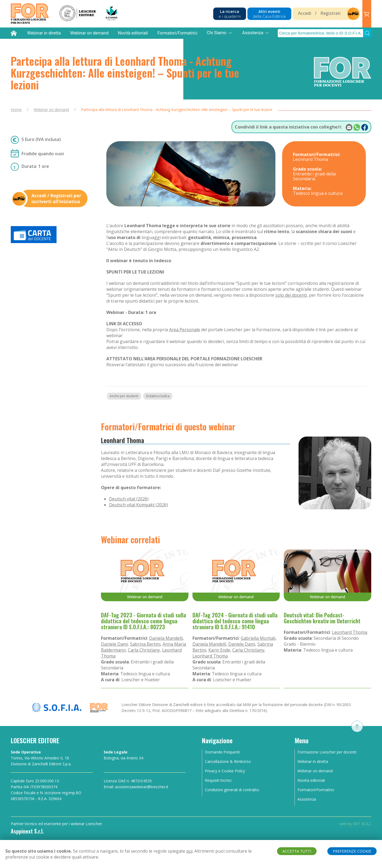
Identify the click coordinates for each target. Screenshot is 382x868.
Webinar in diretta (44, 33)
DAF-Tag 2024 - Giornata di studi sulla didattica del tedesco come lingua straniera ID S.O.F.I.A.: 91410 (235, 621)
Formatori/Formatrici (177, 33)
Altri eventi (269, 14)
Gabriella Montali (258, 638)
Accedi (305, 13)
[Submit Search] (367, 33)
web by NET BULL (355, 824)
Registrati (330, 13)
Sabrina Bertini (145, 644)
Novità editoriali (133, 33)
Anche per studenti (124, 396)
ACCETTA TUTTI (297, 851)
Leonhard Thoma (122, 440)
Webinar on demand (89, 33)
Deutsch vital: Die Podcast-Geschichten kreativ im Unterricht (322, 618)
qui (189, 851)
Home (16, 110)
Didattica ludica (158, 396)
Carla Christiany (144, 650)
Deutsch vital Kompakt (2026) (139, 505)
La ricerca (230, 14)
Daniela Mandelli (166, 638)
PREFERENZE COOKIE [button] (352, 851)
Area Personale (185, 330)
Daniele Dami (114, 644)
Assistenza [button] (256, 33)
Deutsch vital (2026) (129, 499)
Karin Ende (219, 650)
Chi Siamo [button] (220, 33)
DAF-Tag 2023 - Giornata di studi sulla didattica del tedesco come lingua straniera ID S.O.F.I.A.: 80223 (143, 621)
